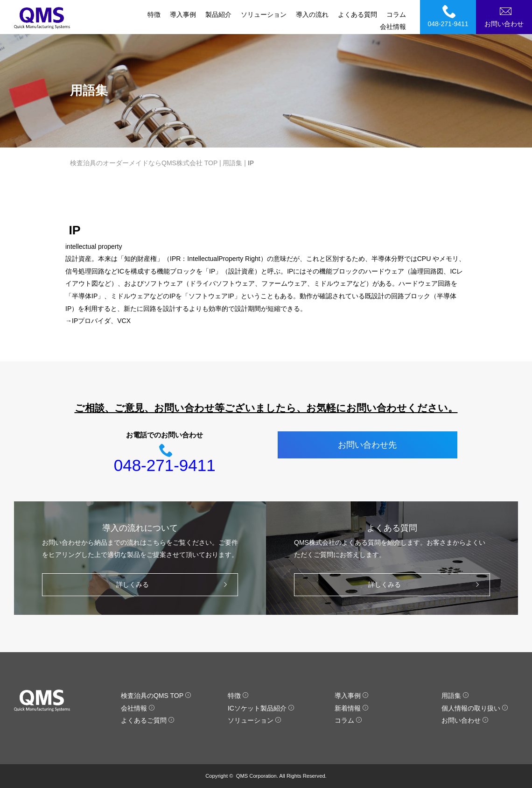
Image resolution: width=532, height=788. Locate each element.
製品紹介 (218, 14)
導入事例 (183, 14)
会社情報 (393, 27)
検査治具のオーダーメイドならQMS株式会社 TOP (144, 163)
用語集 (232, 163)
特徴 (154, 14)
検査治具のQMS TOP (156, 696)
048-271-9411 (449, 16)
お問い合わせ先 (367, 445)
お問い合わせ (505, 16)
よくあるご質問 (148, 720)
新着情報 (352, 708)
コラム (396, 14)
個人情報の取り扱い (475, 708)
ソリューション (264, 14)
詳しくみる (174, 585)
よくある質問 (357, 14)
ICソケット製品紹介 (261, 708)
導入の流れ (312, 14)
